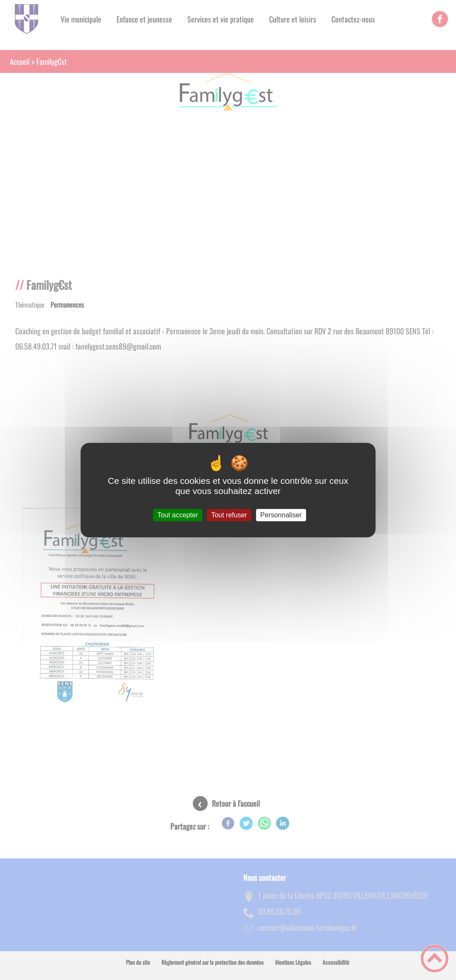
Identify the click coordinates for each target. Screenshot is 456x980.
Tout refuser (229, 515)
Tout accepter (178, 515)
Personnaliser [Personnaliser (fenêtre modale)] (281, 515)
